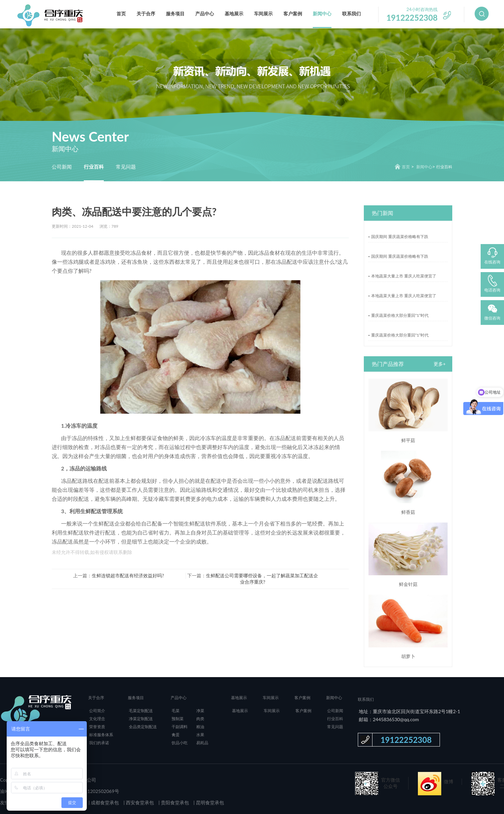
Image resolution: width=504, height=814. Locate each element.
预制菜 (178, 719)
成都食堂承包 (104, 802)
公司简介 (97, 711)
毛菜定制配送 (141, 711)
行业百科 (94, 167)
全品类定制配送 (143, 727)
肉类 (200, 719)
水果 (200, 735)
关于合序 (146, 14)
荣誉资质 (97, 727)
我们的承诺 (99, 743)
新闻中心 (322, 14)
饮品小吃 (180, 743)
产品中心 (205, 14)
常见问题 (126, 167)
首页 (121, 14)
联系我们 (351, 14)
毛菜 (176, 711)
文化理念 (97, 719)
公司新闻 (62, 167)
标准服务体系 (101, 735)
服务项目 (175, 14)
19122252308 (406, 740)
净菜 (200, 711)
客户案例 (293, 14)
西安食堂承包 (140, 802)
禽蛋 (176, 735)
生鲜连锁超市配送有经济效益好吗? (128, 575)
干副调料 (180, 727)
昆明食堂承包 (209, 802)
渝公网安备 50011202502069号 (86, 791)
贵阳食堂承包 (174, 802)
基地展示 (234, 14)
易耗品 (202, 743)
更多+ (440, 364)
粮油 (200, 727)
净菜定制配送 (141, 719)
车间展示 (263, 14)
